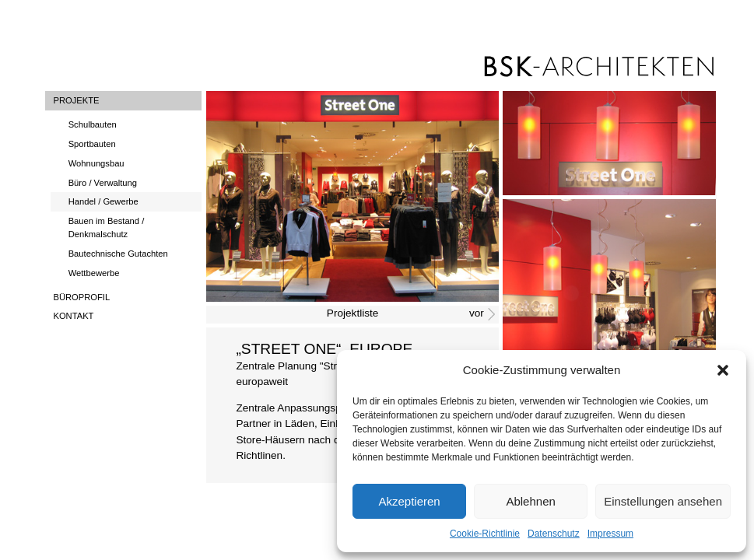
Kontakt (73, 316)
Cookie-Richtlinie (485, 534)
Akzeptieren (409, 501)
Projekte (76, 100)
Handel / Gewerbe (103, 201)
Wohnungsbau (96, 163)
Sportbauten (92, 144)
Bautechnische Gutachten (118, 254)
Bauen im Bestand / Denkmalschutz (107, 227)
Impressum (610, 534)
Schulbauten (93, 124)
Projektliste (352, 313)
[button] (723, 370)
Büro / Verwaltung (103, 183)
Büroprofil (81, 297)
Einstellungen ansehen (663, 501)
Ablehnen (530, 501)
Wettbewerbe (94, 273)
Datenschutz (554, 534)
